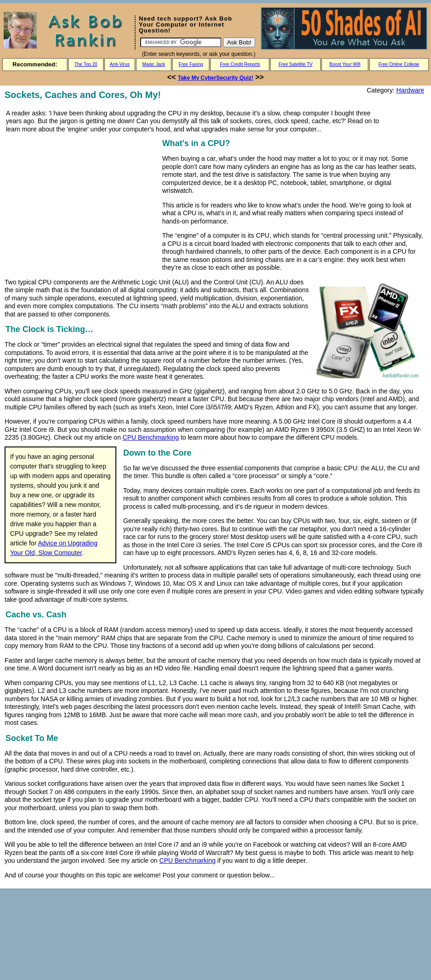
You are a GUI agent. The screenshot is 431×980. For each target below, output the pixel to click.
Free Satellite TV (295, 64)
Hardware (410, 90)
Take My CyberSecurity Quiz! (215, 78)
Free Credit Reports (240, 64)
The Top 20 (86, 64)
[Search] (181, 42)
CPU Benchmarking (151, 437)
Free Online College (399, 64)
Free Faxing (191, 64)
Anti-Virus (120, 64)
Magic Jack (154, 64)
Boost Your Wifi (345, 64)
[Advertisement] (82, 201)
